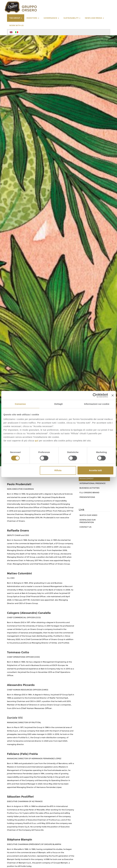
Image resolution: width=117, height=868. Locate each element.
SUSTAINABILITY (72, 18)
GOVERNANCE (51, 18)
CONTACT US (85, 527)
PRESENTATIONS (87, 497)
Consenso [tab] (20, 404)
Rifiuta (58, 470)
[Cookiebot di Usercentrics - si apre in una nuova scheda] (95, 395)
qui (36, 441)
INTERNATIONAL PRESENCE (92, 483)
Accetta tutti (95, 470)
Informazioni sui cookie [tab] (97, 404)
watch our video (88, 515)
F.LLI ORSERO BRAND (89, 493)
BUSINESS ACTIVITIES (90, 488)
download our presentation (88, 521)
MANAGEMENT (87, 479)
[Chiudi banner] (113, 395)
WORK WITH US (16, 25)
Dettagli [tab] (59, 404)
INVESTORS (33, 18)
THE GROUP (16, 18)
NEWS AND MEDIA (94, 18)
